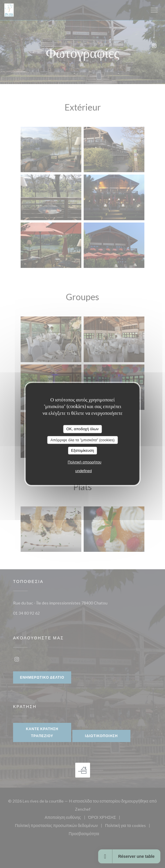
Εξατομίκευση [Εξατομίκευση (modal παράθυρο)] (83, 450)
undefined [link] (84, 471)
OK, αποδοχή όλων (82, 429)
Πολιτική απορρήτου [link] (85, 462)
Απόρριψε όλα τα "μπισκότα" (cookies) (83, 440)
